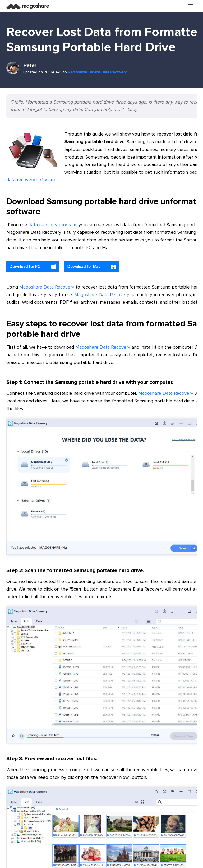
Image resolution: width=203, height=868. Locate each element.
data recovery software (31, 180)
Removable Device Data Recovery (97, 72)
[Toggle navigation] (191, 6)
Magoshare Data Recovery (47, 287)
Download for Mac (92, 267)
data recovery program (52, 225)
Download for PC (33, 267)
